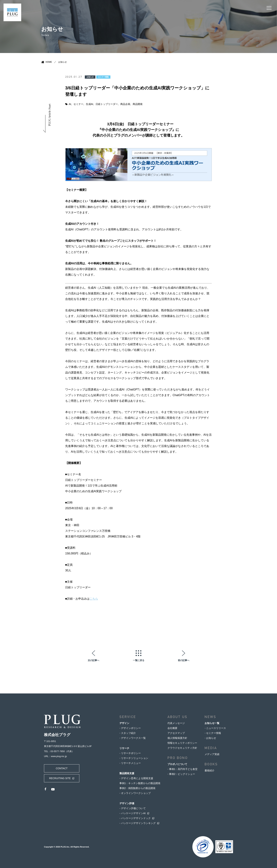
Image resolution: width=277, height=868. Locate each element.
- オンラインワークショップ (135, 793)
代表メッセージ (176, 723)
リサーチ (124, 748)
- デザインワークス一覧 (133, 738)
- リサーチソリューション (134, 758)
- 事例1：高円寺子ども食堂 (182, 769)
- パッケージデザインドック (135, 818)
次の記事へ (94, 660)
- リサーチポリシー (130, 753)
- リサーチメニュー (130, 763)
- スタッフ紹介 (128, 733)
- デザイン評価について (133, 808)
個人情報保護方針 (177, 738)
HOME (49, 62)
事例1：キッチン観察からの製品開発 (140, 783)
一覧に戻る (139, 660)
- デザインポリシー (130, 728)
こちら (94, 599)
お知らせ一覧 (212, 723)
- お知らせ (210, 738)
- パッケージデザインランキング (138, 823)
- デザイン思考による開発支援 (136, 778)
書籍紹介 (210, 770)
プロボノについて (177, 764)
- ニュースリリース (215, 728)
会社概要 (172, 728)
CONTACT (62, 768)
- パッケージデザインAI (132, 813)
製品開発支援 (127, 773)
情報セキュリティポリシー (182, 743)
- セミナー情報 (213, 733)
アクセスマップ (176, 733)
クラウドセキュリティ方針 (182, 748)
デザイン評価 (127, 803)
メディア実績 (212, 754)
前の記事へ (184, 660)
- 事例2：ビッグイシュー (181, 774)
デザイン (124, 723)
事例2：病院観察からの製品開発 (137, 788)
